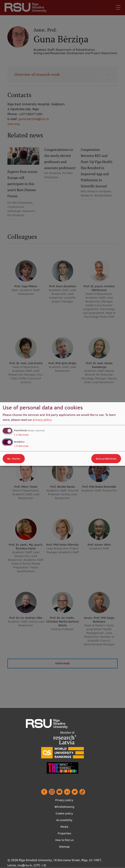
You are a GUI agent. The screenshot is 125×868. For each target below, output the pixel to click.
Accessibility (64, 820)
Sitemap (64, 847)
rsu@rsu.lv (25, 865)
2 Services (21, 435)
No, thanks (14, 459)
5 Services (21, 446)
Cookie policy (64, 813)
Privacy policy (64, 800)
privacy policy (42, 420)
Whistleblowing (64, 807)
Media (64, 827)
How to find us (64, 840)
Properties (64, 833)
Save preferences (106, 459)
